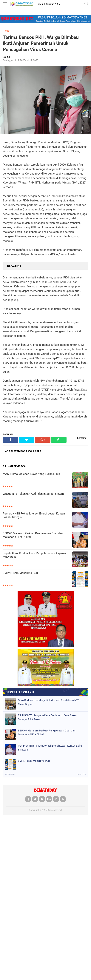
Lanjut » (82, 775)
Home (6, 31)
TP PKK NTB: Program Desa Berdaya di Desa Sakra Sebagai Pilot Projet (47, 717)
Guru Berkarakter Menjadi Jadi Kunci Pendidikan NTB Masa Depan (49, 702)
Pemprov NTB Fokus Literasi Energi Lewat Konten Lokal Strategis (34, 515)
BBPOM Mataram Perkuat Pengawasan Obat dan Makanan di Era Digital (33, 535)
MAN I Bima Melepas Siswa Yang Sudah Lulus (31, 474)
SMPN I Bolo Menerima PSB (20, 573)
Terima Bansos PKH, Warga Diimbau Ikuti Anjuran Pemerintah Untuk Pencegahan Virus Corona (41, 43)
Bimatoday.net (55, 810)
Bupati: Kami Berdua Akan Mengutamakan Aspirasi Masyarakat (34, 555)
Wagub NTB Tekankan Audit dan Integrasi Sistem (33, 494)
